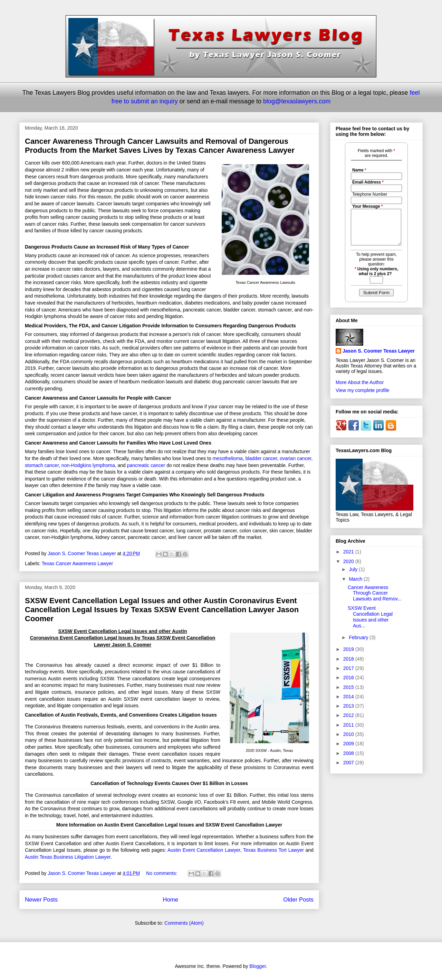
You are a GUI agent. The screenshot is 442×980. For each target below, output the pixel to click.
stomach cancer (42, 465)
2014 (349, 697)
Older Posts (298, 900)
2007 (349, 763)
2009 (349, 744)
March (356, 579)
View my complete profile (362, 390)
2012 (349, 715)
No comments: (162, 873)
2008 (349, 753)
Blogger (257, 966)
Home (170, 900)
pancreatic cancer (146, 465)
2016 (349, 678)
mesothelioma (228, 458)
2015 (349, 687)
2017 (349, 668)
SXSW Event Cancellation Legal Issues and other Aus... (370, 617)
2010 (349, 734)
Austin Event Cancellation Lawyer (204, 850)
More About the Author (360, 382)
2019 (349, 649)
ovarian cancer (295, 458)
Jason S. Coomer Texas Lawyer (379, 351)
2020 (349, 561)
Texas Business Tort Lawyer (273, 850)
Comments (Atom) (184, 923)
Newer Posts (41, 900)
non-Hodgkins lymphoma (88, 465)
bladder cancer (261, 458)
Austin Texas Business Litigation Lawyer (68, 857)
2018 (349, 659)
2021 (349, 552)
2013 (349, 706)
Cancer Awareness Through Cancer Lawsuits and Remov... (375, 593)
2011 (349, 725)
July (354, 569)
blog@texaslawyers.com (297, 101)
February (359, 637)
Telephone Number (370, 194)
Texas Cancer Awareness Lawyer (78, 563)
